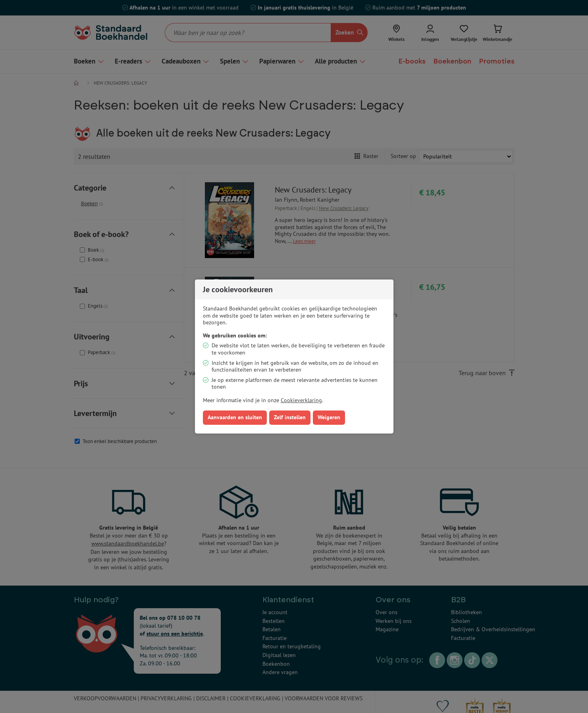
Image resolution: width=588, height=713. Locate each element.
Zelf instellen (290, 417)
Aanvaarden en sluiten (235, 417)
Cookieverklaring (301, 400)
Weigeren (329, 417)
